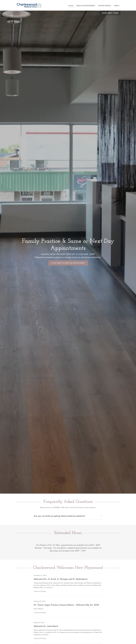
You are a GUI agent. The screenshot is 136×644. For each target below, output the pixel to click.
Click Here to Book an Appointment (68, 263)
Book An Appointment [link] (86, 6)
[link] (29, 5)
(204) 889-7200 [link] (110, 13)
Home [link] (71, 6)
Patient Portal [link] (105, 6)
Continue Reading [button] (40, 591)
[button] (117, 6)
